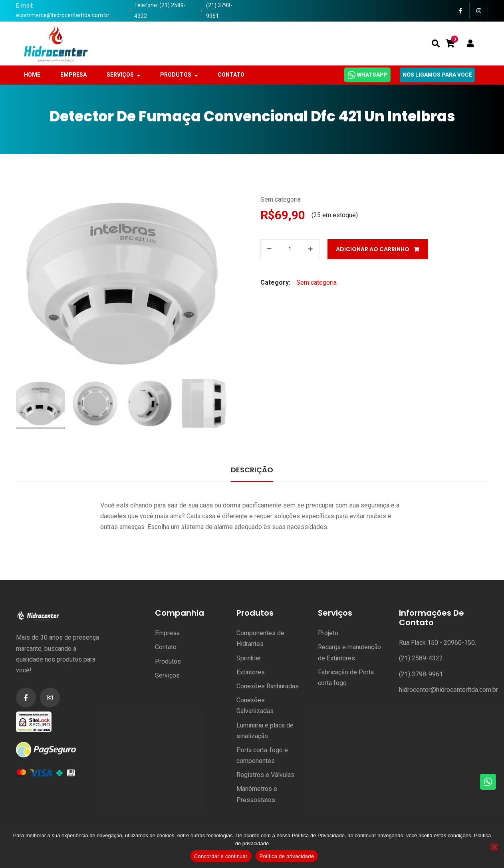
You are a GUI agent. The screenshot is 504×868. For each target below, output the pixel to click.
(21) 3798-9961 (219, 11)
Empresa (167, 633)
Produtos (168, 661)
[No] (494, 847)
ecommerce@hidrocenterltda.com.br (63, 15)
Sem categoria (281, 199)
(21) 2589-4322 (421, 658)
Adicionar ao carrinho (373, 249)
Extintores (251, 672)
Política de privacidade (287, 856)
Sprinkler (249, 658)
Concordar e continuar (221, 856)
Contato (166, 647)
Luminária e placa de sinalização (265, 731)
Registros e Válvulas (265, 775)
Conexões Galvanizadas (255, 705)
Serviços (167, 675)
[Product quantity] (290, 249)
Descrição (252, 470)
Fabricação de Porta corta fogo (346, 678)
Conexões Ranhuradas (268, 686)
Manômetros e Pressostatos (257, 794)
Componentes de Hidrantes (260, 638)
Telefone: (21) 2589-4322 (160, 11)
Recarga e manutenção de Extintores (349, 652)
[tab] (252, 471)
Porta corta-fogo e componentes (262, 755)
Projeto (328, 633)
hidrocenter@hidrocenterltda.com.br (448, 690)
